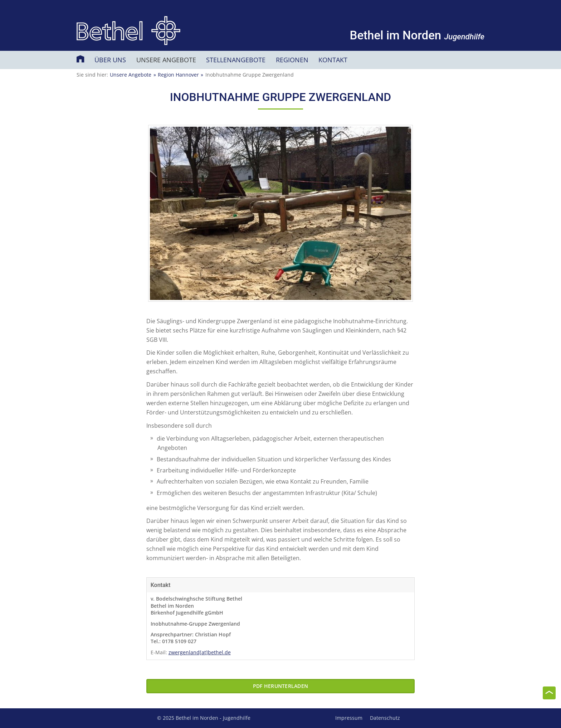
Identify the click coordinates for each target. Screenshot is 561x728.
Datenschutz (385, 718)
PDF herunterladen (280, 686)
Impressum (349, 718)
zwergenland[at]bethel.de (200, 652)
